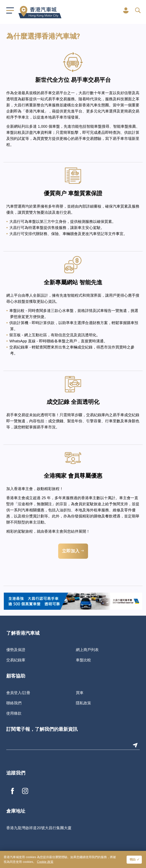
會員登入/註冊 (18, 693)
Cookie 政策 (45, 862)
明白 (133, 860)
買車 (80, 693)
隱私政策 (83, 703)
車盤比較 (83, 660)
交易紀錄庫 (16, 660)
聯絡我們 (14, 703)
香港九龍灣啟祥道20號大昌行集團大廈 (39, 828)
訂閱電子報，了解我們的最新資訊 (42, 730)
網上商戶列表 (87, 650)
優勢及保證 (16, 650)
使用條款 (14, 713)
